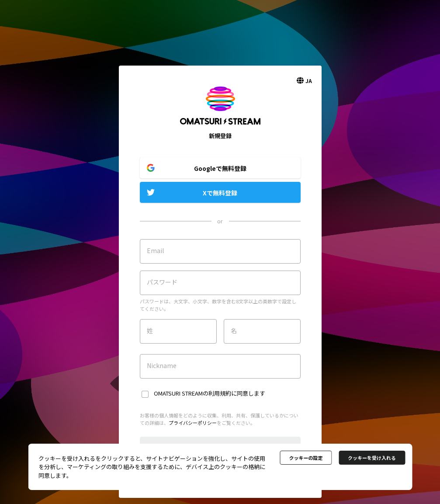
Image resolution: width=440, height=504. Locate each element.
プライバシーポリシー (193, 423)
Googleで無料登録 (220, 168)
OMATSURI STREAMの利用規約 (192, 393)
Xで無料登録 (220, 193)
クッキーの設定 (306, 458)
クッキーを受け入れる (372, 458)
